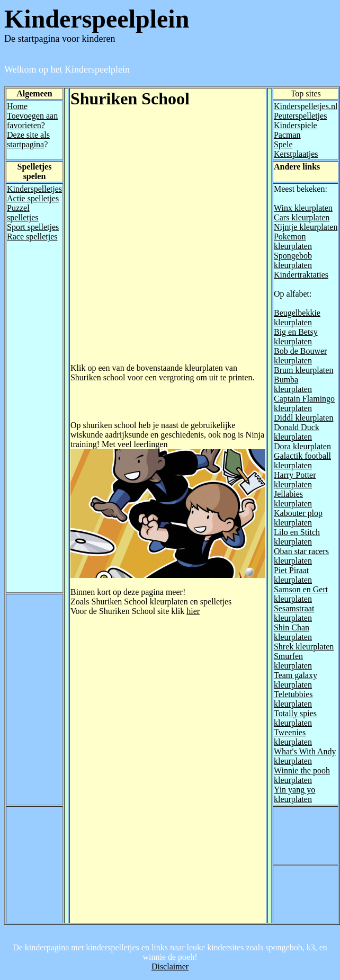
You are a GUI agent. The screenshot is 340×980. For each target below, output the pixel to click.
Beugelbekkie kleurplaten (297, 318)
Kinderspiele (296, 125)
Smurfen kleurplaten (293, 661)
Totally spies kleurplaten (295, 718)
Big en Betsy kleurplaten (296, 337)
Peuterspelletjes (300, 116)
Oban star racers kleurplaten (301, 556)
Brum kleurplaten (303, 370)
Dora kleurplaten (302, 446)
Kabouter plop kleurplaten (298, 518)
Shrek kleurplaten (304, 647)
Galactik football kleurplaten (302, 461)
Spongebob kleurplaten (293, 260)
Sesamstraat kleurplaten (294, 613)
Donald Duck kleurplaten (297, 432)
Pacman (287, 135)
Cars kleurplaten (302, 217)
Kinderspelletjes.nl (306, 106)
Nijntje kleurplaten (306, 227)
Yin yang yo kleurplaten (294, 794)
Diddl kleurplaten (303, 418)
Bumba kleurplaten (293, 384)
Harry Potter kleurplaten (295, 480)
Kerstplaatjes (296, 154)
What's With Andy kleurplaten (305, 756)
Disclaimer (170, 966)
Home (17, 106)
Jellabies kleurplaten (293, 499)
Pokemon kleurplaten (293, 241)
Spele (283, 144)
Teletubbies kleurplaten (293, 699)
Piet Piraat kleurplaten (293, 575)
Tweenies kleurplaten (293, 737)
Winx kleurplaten (303, 208)
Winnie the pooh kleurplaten (302, 775)
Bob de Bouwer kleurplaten (300, 356)
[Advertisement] (122, 242)
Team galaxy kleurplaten (296, 680)
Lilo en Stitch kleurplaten (297, 537)
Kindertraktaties (301, 275)
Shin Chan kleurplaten (293, 632)
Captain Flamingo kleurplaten (304, 403)
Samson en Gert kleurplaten (301, 594)
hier (193, 611)
